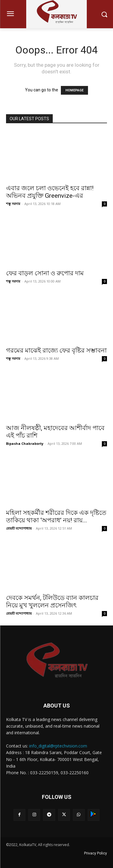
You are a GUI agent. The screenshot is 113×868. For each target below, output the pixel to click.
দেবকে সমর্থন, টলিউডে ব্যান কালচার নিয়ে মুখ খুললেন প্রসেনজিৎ (52, 602)
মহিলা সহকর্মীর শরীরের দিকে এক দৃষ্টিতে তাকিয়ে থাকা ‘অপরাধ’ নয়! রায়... (56, 517)
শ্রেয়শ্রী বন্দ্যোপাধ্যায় (19, 528)
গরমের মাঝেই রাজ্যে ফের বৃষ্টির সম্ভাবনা (56, 350)
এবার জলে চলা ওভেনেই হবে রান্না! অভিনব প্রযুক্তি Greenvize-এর (50, 192)
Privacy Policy (96, 853)
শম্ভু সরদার (13, 204)
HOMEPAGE (74, 90)
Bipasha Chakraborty (25, 443)
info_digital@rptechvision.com (58, 746)
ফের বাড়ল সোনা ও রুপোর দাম (45, 273)
